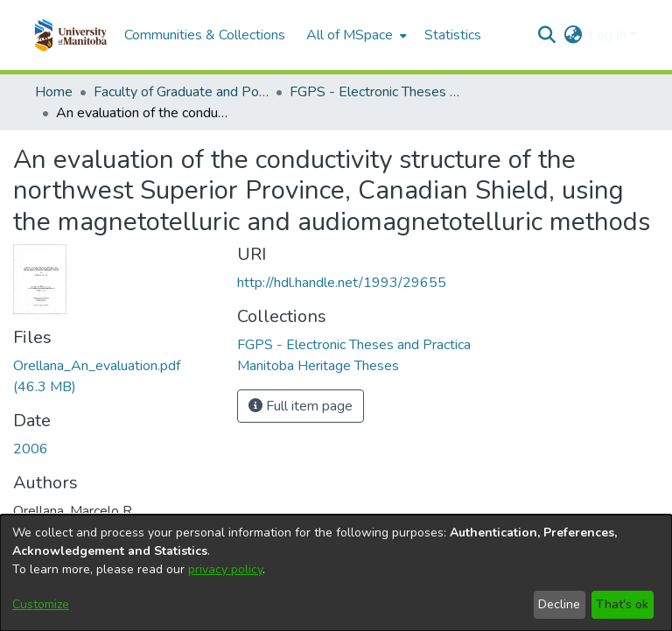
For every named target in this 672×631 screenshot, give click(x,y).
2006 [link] (31, 449)
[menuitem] (355, 35)
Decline (559, 604)
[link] (354, 345)
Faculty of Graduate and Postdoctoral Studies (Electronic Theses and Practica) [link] (181, 92)
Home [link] (54, 92)
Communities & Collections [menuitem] (205, 35)
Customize (41, 604)
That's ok (622, 604)
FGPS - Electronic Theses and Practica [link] (377, 92)
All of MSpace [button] (350, 35)
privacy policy (225, 569)
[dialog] (336, 573)
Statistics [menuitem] (453, 35)
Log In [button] (609, 35)
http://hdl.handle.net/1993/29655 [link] (342, 283)
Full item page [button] (301, 406)
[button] (70, 35)
